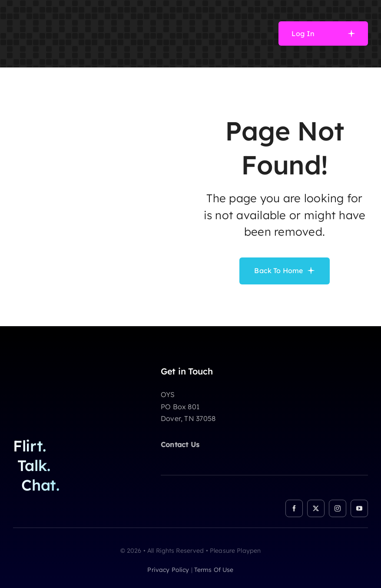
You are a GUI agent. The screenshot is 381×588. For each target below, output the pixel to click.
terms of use (214, 570)
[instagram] (338, 508)
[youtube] (359, 508)
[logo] (61, 10)
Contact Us (180, 444)
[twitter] (316, 508)
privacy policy (168, 570)
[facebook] (294, 508)
